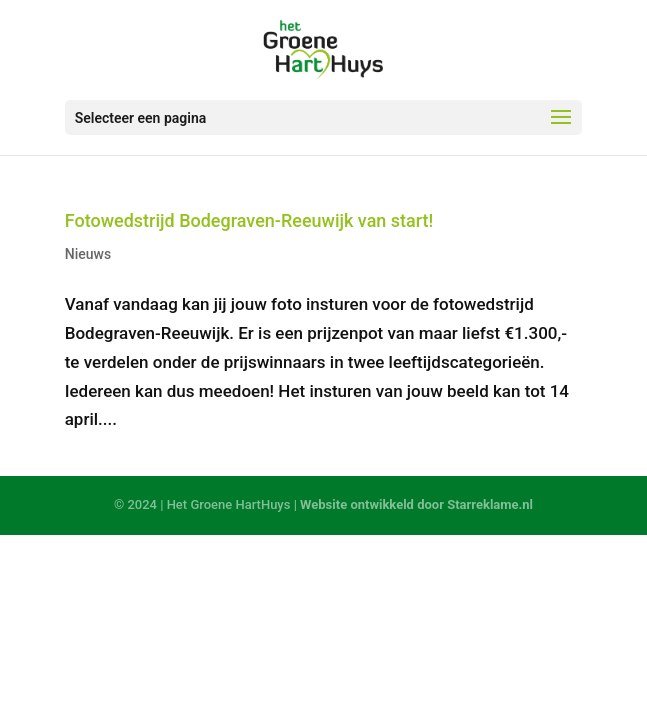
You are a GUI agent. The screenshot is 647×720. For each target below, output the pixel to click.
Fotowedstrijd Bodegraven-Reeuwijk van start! (249, 220)
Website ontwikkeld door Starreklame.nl (416, 504)
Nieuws (88, 254)
